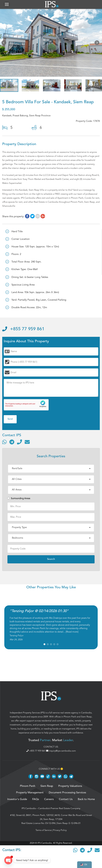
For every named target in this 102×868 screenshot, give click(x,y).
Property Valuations (70, 786)
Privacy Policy (60, 830)
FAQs (36, 799)
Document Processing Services (67, 793)
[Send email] (27, 442)
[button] (7, 4)
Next (98, 43)
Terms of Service (43, 830)
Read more (72, 632)
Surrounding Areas (19, 498)
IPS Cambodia (29, 808)
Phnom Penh (70, 717)
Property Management (30, 793)
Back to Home (86, 799)
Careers (49, 799)
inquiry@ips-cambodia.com (61, 751)
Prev (4, 43)
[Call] (19, 442)
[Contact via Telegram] (12, 442)
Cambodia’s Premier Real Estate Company (59, 808)
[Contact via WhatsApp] (4, 442)
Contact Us (66, 799)
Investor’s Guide (17, 799)
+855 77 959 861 (23, 329)
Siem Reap (86, 717)
